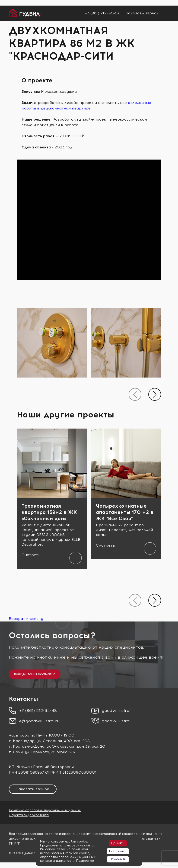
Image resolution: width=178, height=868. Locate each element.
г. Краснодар (22, 741)
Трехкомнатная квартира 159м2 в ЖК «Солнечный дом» (49, 512)
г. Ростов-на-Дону (27, 746)
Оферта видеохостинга (29, 815)
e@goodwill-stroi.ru (40, 721)
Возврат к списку (26, 619)
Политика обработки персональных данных (45, 810)
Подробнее (85, 861)
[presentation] (135, 394)
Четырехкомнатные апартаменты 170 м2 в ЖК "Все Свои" (125, 512)
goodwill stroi (116, 711)
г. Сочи (16, 752)
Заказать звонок (142, 13)
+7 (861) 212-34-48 (102, 13)
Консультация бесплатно (35, 674)
